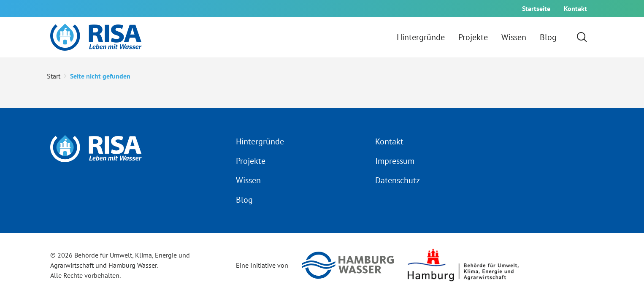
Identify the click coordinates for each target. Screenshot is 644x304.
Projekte (251, 161)
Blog (244, 200)
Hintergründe (260, 141)
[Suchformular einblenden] (582, 37)
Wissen (248, 180)
